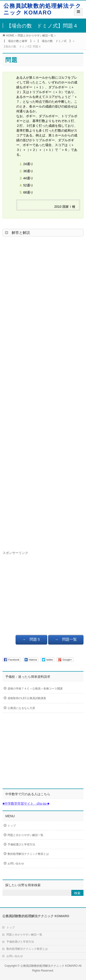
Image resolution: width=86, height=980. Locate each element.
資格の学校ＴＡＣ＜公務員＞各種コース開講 (35, 689)
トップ (12, 826)
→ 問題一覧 (66, 639)
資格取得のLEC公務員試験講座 (27, 698)
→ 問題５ (31, 639)
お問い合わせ (16, 864)
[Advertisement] (43, 392)
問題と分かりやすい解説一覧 (25, 835)
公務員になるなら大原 (26, 708)
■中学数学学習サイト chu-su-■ (26, 803)
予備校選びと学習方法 (21, 844)
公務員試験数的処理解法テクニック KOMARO (42, 9)
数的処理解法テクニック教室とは (28, 854)
